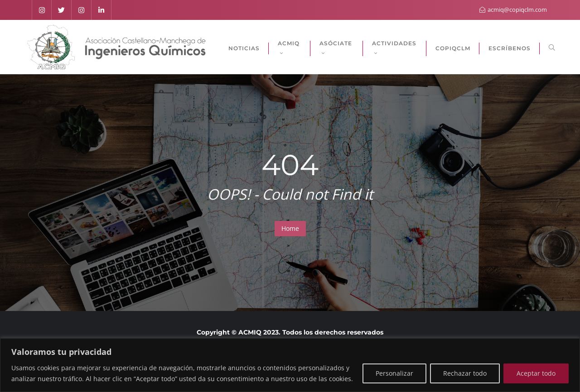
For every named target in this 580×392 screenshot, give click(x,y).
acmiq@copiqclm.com (513, 10)
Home (290, 228)
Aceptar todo (536, 373)
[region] (290, 365)
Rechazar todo (465, 373)
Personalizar (394, 373)
